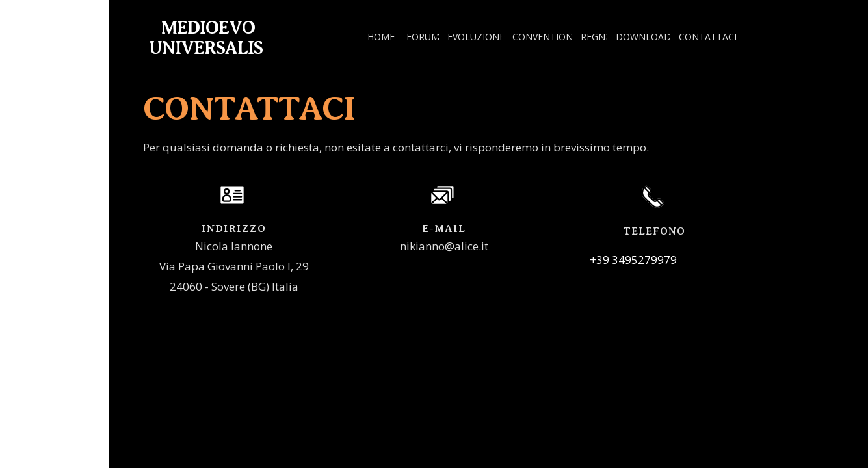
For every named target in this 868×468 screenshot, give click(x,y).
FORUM (423, 37)
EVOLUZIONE (476, 37)
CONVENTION (543, 37)
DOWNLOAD (643, 37)
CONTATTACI (708, 37)
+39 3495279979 (633, 260)
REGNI (594, 37)
